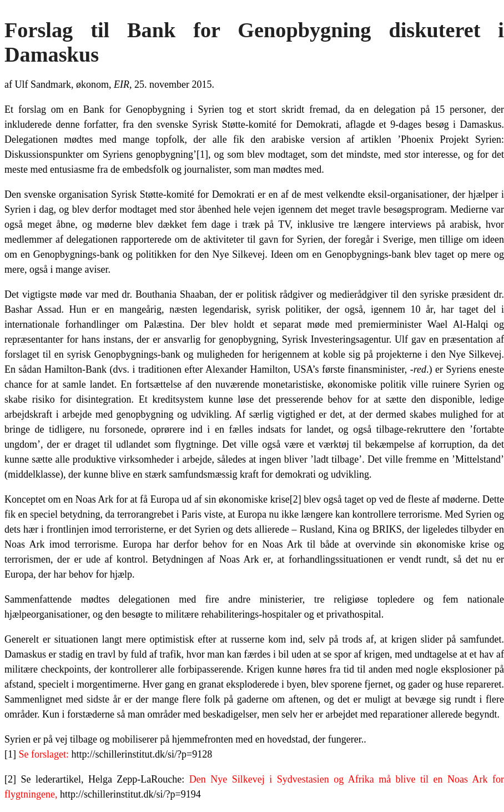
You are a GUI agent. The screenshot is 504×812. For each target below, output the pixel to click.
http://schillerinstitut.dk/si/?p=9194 (130, 794)
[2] (296, 499)
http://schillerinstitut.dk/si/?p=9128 (142, 754)
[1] (202, 154)
